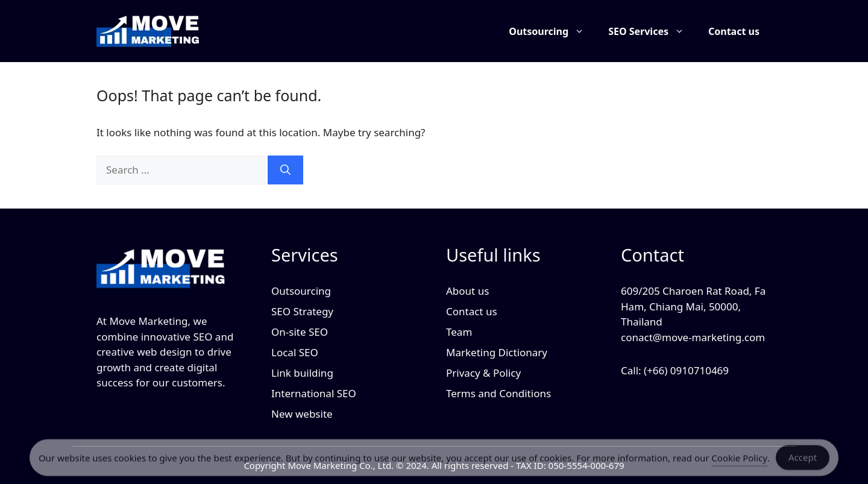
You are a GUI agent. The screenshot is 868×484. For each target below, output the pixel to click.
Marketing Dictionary (497, 352)
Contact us (734, 31)
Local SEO (295, 352)
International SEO (314, 393)
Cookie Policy (739, 460)
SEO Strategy (302, 311)
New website (302, 414)
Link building (302, 373)
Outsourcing (552, 31)
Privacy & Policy (483, 373)
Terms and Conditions (498, 393)
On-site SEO (300, 332)
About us (467, 291)
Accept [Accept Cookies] (803, 460)
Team (459, 332)
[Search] (285, 170)
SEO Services (652, 31)
